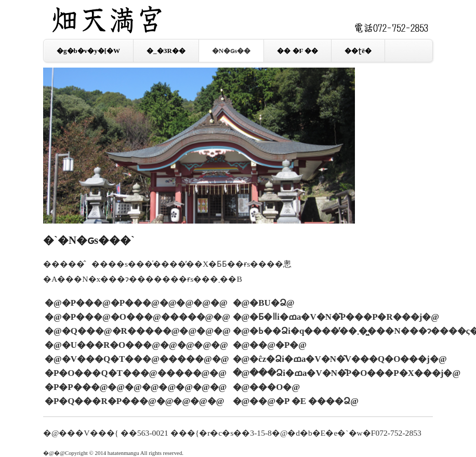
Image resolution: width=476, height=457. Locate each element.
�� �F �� (297, 51)
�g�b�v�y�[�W (88, 51)
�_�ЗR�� (166, 51)
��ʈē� (358, 51)
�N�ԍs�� (231, 51)
